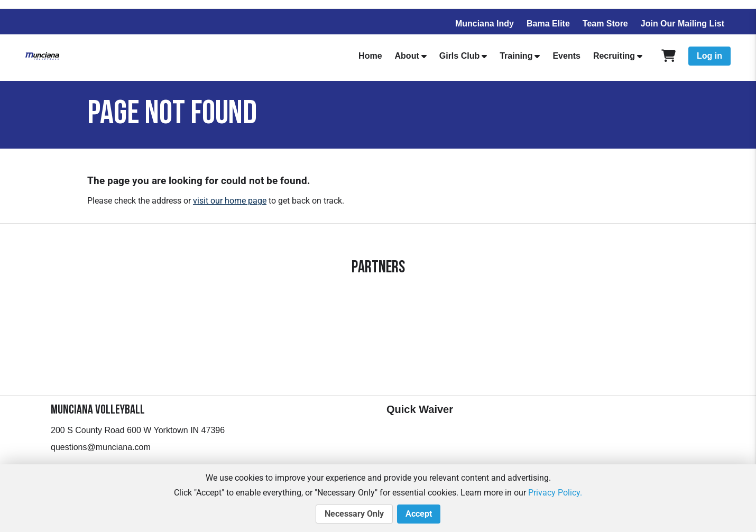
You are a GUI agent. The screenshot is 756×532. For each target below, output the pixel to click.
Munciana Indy (485, 24)
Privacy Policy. (555, 493)
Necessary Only (354, 514)
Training (516, 56)
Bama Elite (548, 24)
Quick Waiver (420, 409)
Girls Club (459, 56)
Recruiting (614, 56)
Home (370, 56)
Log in (709, 56)
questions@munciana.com (101, 447)
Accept (419, 514)
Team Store (605, 24)
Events (566, 56)
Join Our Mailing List (683, 24)
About (407, 56)
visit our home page (230, 201)
